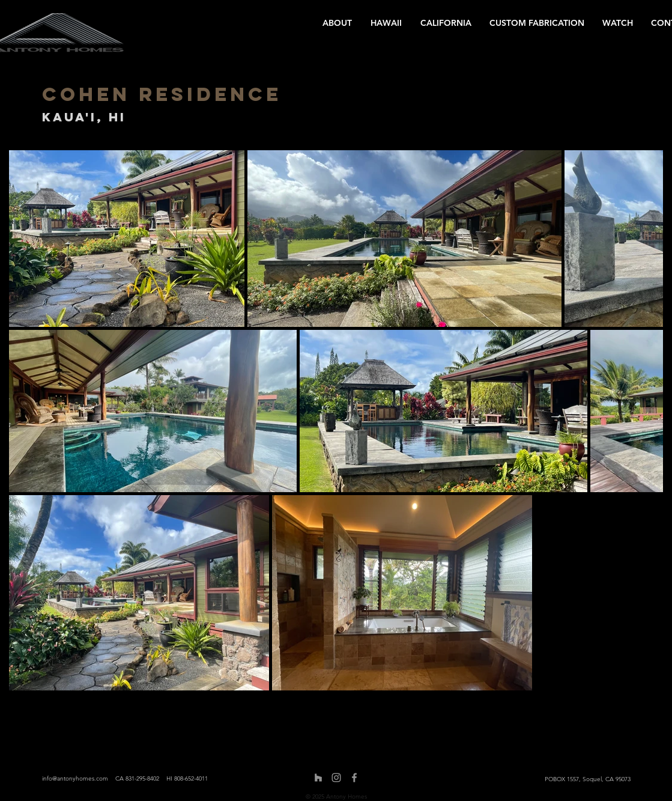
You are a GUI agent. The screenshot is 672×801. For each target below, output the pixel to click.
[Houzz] (318, 778)
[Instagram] (336, 778)
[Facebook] (354, 778)
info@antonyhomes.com (75, 778)
